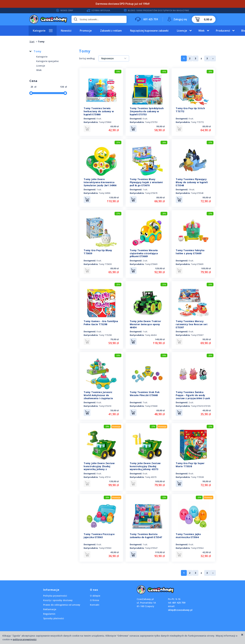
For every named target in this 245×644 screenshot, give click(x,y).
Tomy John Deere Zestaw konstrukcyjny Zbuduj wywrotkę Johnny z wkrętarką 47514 (99, 466)
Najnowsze (107, 58)
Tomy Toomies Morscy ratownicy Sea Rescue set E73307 (192, 323)
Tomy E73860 (105, 122)
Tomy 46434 (151, 334)
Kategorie (39, 31)
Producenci (223, 31)
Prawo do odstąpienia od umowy (62, 602)
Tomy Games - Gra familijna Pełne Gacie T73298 (101, 322)
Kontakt (95, 602)
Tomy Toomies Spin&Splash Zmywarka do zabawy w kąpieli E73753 (147, 111)
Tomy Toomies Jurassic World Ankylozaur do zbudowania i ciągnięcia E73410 (98, 395)
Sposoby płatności (54, 616)
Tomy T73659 (105, 263)
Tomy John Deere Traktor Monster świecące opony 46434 (145, 323)
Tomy (38, 51)
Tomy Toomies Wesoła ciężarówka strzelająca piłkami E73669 (144, 253)
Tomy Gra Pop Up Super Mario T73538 (190, 463)
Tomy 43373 (151, 475)
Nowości (66, 31)
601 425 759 (179, 600)
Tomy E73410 (105, 405)
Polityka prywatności (55, 593)
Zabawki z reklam (111, 31)
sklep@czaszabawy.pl (180, 607)
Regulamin (49, 611)
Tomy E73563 (105, 546)
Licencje (182, 31)
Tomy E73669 (151, 263)
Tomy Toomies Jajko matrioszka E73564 (188, 533)
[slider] (31, 93)
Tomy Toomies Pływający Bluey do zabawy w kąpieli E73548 (192, 182)
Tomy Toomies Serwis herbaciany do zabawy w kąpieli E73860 (99, 111)
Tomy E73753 (151, 122)
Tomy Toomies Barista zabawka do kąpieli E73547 (146, 533)
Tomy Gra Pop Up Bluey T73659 (98, 251)
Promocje (86, 31)
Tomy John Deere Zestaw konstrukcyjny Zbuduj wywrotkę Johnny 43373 (145, 464)
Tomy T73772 (197, 122)
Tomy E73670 (151, 193)
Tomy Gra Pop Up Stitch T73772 (190, 110)
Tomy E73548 (197, 193)
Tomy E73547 (151, 546)
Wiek (201, 31)
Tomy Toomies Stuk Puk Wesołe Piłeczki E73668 (145, 392)
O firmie (95, 598)
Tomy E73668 (151, 405)
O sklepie (95, 593)
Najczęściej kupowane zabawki (149, 31)
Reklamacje (50, 607)
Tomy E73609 (197, 263)
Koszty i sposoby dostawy (58, 598)
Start (32, 42)
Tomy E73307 (197, 334)
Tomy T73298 (105, 334)
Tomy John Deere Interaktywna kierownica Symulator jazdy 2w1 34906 (100, 182)
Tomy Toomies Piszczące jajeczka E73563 (99, 533)
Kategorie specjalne (47, 61)
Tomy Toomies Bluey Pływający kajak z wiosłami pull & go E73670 (146, 182)
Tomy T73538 (197, 475)
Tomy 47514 (105, 475)
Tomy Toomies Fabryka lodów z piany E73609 (190, 251)
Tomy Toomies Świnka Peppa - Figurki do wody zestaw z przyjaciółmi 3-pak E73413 (193, 395)
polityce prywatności (25, 639)
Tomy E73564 (197, 546)
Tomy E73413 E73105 (201, 405)
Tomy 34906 (105, 193)
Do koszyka (133, 129)
